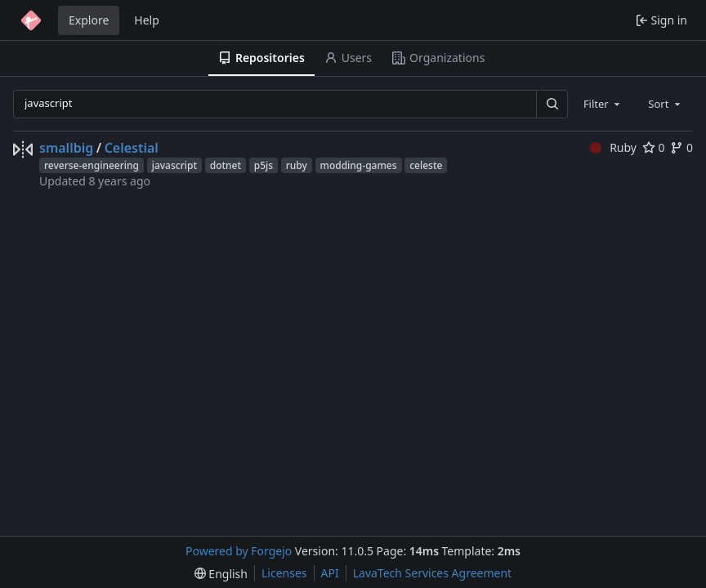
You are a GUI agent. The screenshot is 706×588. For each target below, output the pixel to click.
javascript (174, 165)
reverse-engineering (92, 165)
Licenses (284, 573)
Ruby (613, 147)
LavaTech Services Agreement (432, 573)
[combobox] (603, 104)
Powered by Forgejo (239, 551)
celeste (426, 165)
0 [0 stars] (654, 147)
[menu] (221, 574)
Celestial (132, 148)
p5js (264, 165)
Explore (89, 20)
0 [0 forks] (681, 147)
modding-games (359, 165)
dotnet (226, 165)
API (330, 573)
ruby (297, 165)
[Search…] (552, 104)
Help (147, 20)
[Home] (31, 20)
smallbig (66, 148)
